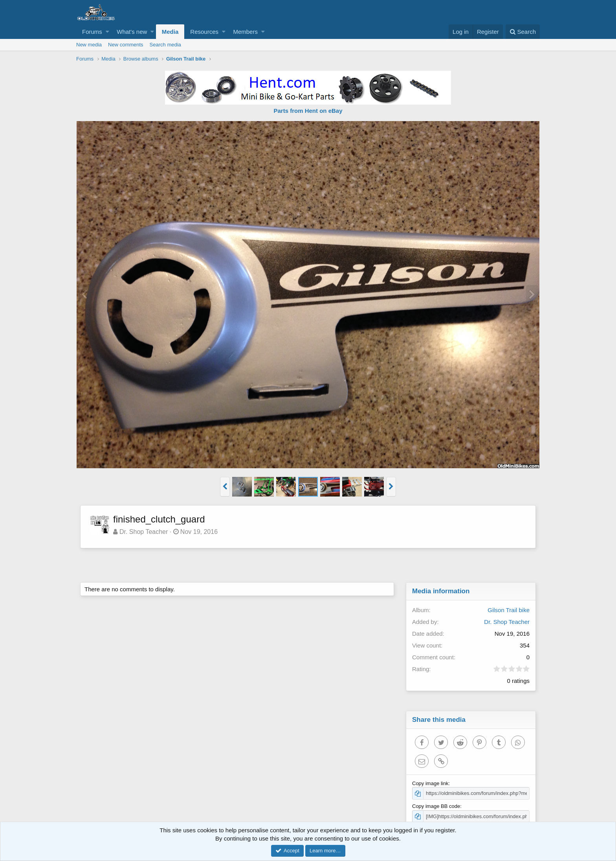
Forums (92, 32)
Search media (165, 45)
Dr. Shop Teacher (144, 532)
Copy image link (430, 783)
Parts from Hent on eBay (308, 111)
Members (245, 32)
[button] (107, 32)
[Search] (523, 32)
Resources (204, 32)
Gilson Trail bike (509, 610)
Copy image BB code (436, 806)
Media (170, 32)
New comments (126, 45)
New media (89, 45)
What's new (132, 32)
